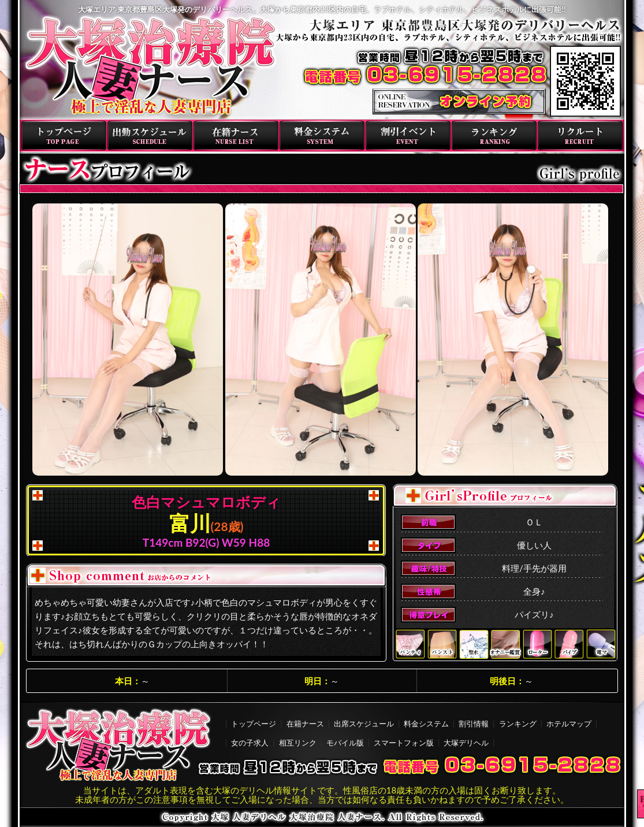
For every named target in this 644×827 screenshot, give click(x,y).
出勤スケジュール (150, 136)
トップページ (64, 136)
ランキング (494, 136)
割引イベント (408, 136)
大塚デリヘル (466, 743)
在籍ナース (236, 136)
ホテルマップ (569, 724)
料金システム (322, 136)
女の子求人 (250, 743)
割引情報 (474, 724)
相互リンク (298, 743)
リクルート (580, 136)
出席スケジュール (364, 724)
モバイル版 (345, 743)
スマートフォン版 (404, 743)
